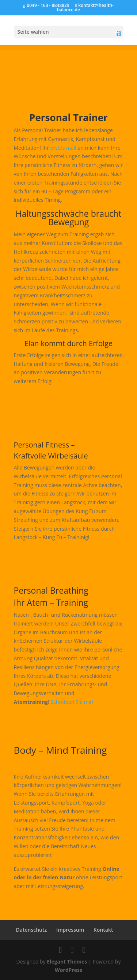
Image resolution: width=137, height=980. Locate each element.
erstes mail (63, 148)
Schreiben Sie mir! (72, 702)
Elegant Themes (67, 962)
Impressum (70, 930)
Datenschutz (32, 930)
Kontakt (103, 930)
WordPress (68, 970)
